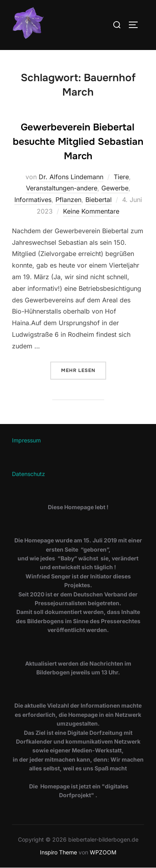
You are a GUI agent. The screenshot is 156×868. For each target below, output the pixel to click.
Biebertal (99, 200)
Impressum (26, 440)
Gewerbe (115, 188)
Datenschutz (29, 474)
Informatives (33, 200)
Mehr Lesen (84, 370)
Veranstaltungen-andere (62, 188)
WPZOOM (103, 852)
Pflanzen (68, 200)
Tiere (121, 177)
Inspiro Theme (58, 852)
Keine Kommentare (91, 211)
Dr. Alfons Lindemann (71, 177)
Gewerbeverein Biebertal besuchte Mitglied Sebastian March (78, 142)
